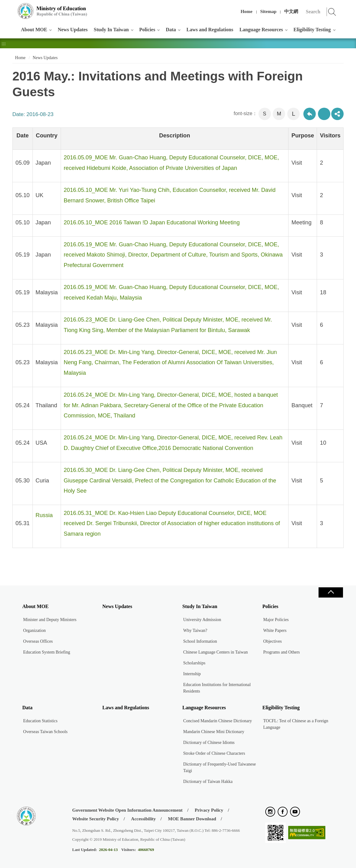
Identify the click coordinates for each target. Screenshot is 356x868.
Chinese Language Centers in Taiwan (216, 652)
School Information (200, 641)
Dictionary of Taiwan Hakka (208, 782)
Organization (35, 630)
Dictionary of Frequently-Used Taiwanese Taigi (220, 767)
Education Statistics (40, 721)
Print (324, 114)
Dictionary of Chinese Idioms (209, 743)
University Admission (202, 620)
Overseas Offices (38, 641)
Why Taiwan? (195, 630)
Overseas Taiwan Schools (45, 732)
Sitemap (269, 11)
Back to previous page (310, 114)
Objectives (272, 641)
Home (246, 11)
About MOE (34, 30)
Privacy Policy (209, 810)
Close (331, 592)
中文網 (291, 11)
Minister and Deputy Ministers (50, 620)
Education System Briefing (47, 652)
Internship (192, 674)
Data (171, 30)
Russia (44, 515)
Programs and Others (281, 652)
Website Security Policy (96, 819)
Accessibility (143, 819)
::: (11, 8)
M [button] (279, 114)
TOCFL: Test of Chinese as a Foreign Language (296, 724)
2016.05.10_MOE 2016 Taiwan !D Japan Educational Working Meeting (152, 222)
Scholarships (194, 663)
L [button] (294, 114)
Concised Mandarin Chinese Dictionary (218, 721)
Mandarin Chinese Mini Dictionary (214, 732)
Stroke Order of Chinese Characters (214, 753)
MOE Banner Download (192, 819)
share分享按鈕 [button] (337, 114)
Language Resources (261, 30)
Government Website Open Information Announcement (127, 810)
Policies (147, 30)
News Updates (72, 30)
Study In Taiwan (111, 30)
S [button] (265, 114)
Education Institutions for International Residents (217, 688)
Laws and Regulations (210, 30)
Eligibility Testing (312, 30)
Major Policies (276, 620)
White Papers (275, 630)
